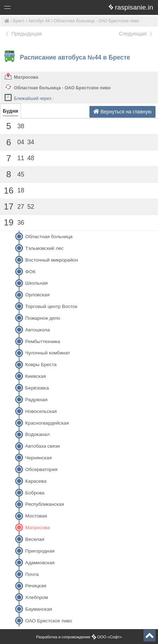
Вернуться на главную (122, 111)
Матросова (26, 77)
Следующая (136, 34)
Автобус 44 (39, 21)
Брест (19, 21)
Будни (10, 111)
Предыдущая (23, 34)
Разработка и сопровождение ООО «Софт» (79, 637)
